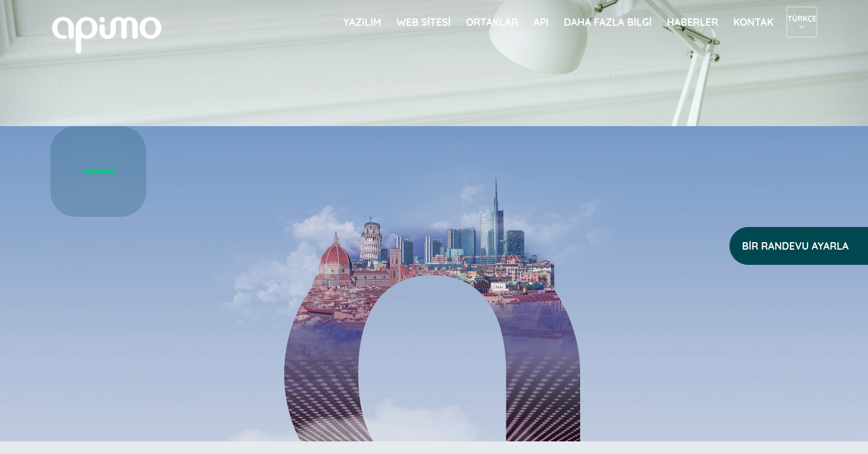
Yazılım (362, 22)
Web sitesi (423, 22)
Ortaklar (492, 22)
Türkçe (802, 19)
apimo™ (113, 34)
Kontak (753, 22)
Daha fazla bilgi (608, 22)
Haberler (693, 22)
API (541, 22)
